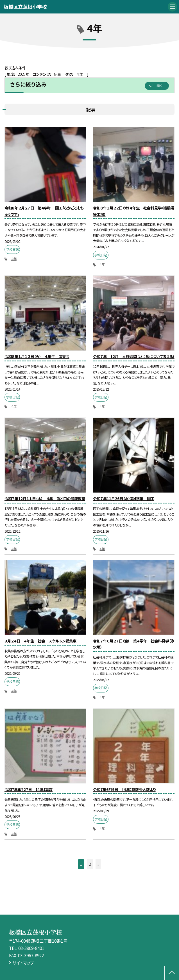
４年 (14, 259)
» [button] (98, 864)
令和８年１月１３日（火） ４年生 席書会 (37, 356)
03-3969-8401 (31, 948)
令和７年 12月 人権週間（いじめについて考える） (134, 356)
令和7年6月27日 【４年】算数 (29, 789)
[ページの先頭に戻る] (172, 973)
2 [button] (90, 864)
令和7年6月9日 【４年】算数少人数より (124, 789)
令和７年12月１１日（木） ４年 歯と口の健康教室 (45, 498)
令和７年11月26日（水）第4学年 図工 (124, 498)
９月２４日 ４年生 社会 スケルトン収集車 (40, 641)
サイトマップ (23, 963)
